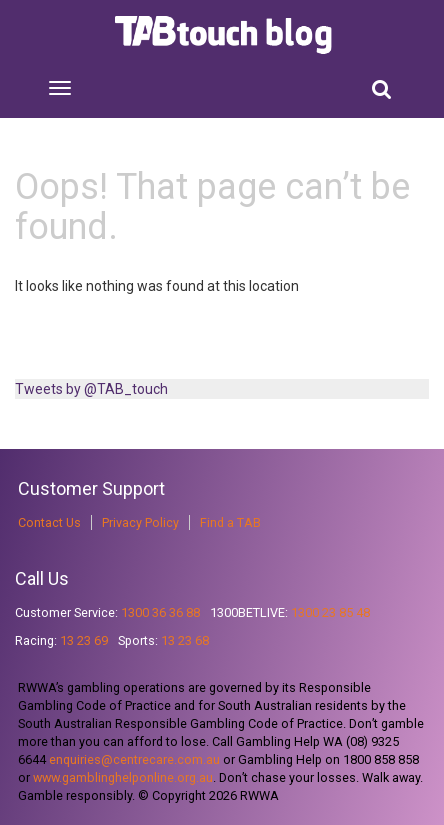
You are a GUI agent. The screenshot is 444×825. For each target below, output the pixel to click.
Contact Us (49, 522)
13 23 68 (185, 640)
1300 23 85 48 (330, 612)
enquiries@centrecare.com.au (134, 759)
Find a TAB (230, 522)
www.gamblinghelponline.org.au (123, 777)
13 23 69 (84, 640)
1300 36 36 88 (160, 612)
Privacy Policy (140, 522)
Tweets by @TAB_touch (91, 389)
